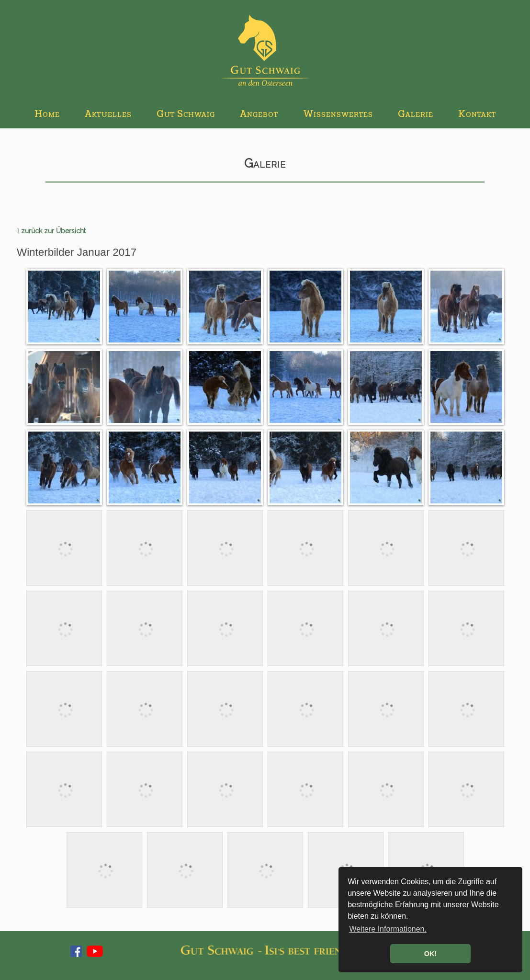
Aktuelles (108, 114)
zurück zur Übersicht (51, 231)
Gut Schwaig (186, 114)
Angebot (259, 114)
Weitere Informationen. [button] (388, 929)
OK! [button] (430, 954)
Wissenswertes (338, 114)
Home (47, 114)
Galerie (416, 114)
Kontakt (477, 114)
